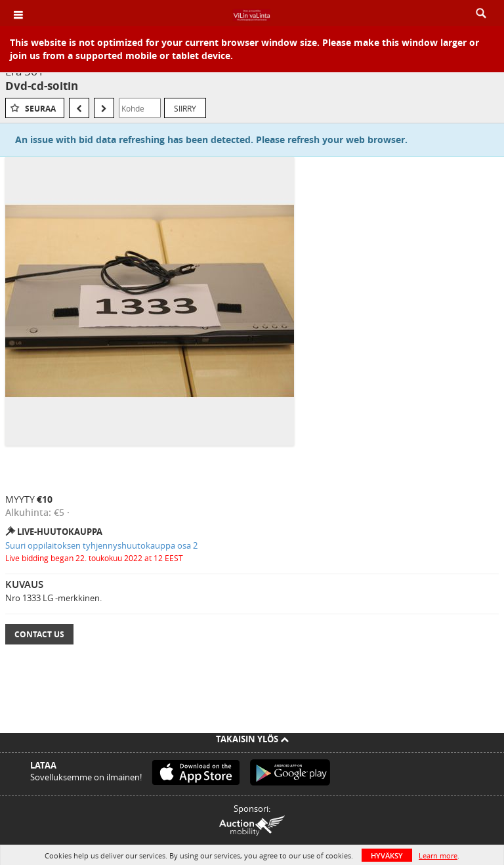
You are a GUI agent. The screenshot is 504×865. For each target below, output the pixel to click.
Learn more (438, 855)
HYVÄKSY (387, 855)
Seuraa (40, 109)
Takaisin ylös (252, 739)
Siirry (185, 108)
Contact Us (39, 634)
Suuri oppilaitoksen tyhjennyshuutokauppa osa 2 (101, 545)
